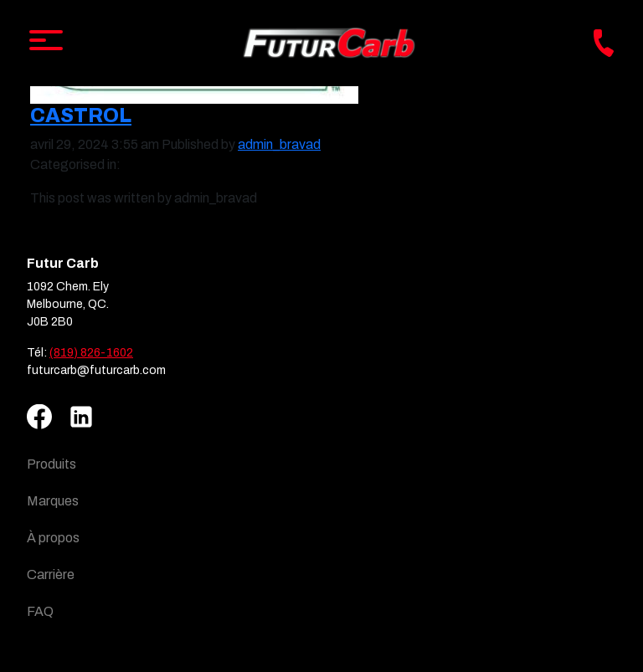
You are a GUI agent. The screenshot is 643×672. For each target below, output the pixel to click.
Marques (53, 501)
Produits (51, 464)
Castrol (81, 115)
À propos (53, 538)
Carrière (51, 575)
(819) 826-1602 (91, 353)
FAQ (40, 611)
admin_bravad (279, 144)
